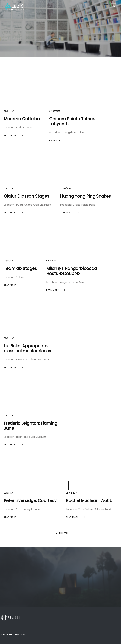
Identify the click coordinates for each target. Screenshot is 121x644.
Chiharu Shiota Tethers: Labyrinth (73, 121)
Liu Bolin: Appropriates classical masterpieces (27, 348)
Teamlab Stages (20, 269)
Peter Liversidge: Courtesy (30, 501)
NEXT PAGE (64, 533)
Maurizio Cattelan (22, 119)
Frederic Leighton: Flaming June (30, 426)
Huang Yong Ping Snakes (85, 196)
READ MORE (13, 135)
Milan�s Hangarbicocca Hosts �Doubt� (72, 271)
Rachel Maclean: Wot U (89, 501)
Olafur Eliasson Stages (26, 196)
